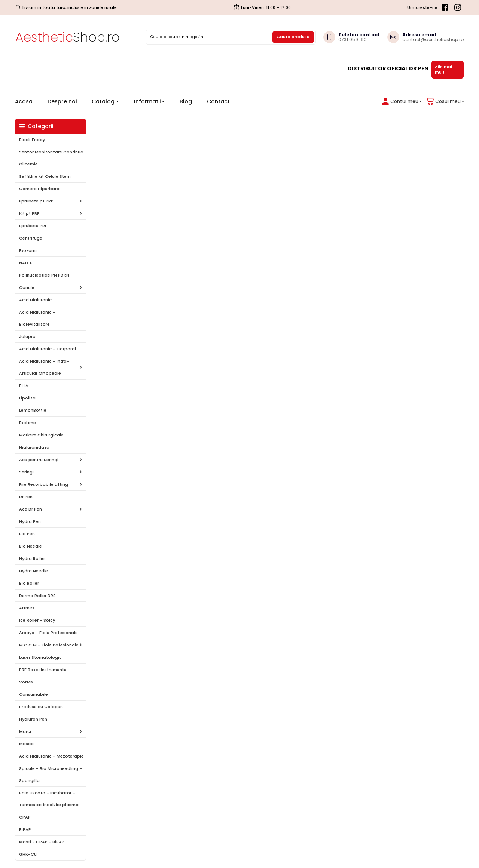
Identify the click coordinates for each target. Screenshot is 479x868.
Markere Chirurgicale (41, 435)
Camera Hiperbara (39, 189)
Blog (186, 101)
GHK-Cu (28, 854)
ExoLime (28, 423)
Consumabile (33, 694)
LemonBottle (33, 410)
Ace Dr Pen (30, 509)
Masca (26, 744)
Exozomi (28, 250)
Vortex (26, 682)
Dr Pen (26, 497)
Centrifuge (31, 238)
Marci (25, 731)
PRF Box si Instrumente (43, 670)
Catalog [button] (103, 101)
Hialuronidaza (34, 447)
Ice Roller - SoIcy (37, 620)
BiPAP (25, 829)
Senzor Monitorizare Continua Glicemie (51, 158)
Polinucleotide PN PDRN (44, 275)
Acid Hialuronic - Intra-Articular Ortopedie (44, 367)
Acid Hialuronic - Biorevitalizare (37, 318)
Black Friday (32, 140)
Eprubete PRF (33, 226)
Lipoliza (27, 398)
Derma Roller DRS (37, 596)
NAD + (26, 263)
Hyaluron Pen (33, 719)
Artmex (27, 608)
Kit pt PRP (29, 213)
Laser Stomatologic (40, 657)
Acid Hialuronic (35, 300)
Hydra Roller (32, 558)
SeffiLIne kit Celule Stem (45, 176)
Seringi (26, 472)
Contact (218, 101)
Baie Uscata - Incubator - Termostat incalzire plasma (49, 799)
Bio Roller (29, 583)
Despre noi (62, 101)
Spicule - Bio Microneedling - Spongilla (51, 774)
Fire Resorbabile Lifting (44, 484)
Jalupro (27, 336)
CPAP (25, 817)
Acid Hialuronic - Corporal (48, 349)
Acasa (27, 101)
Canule (27, 287)
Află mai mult (443, 70)
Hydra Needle (33, 571)
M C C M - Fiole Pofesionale (49, 645)
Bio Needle (30, 546)
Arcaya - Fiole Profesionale (48, 633)
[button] (400, 101)
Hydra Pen (30, 521)
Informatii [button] (147, 101)
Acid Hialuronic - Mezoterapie (51, 756)
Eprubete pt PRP (36, 201)
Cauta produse (293, 37)
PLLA (24, 386)
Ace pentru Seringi (39, 460)
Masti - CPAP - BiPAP (42, 842)
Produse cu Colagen (41, 707)
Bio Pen (27, 534)
